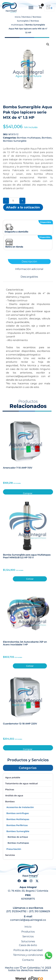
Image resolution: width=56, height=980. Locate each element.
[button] (48, 44)
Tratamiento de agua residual (22, 783)
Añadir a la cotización (23, 207)
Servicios (10, 855)
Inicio (18, 17)
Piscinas (10, 790)
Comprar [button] (28, 493)
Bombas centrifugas (18, 813)
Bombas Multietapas (18, 819)
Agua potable (13, 777)
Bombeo (27, 17)
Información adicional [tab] (29, 269)
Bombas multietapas (29, 138)
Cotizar (30, 579)
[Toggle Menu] (31, 7)
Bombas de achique (18, 837)
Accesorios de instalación (20, 807)
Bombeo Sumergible (15, 141)
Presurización (14, 849)
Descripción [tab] (29, 262)
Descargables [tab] (29, 277)
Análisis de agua (14, 796)
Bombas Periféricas (17, 825)
